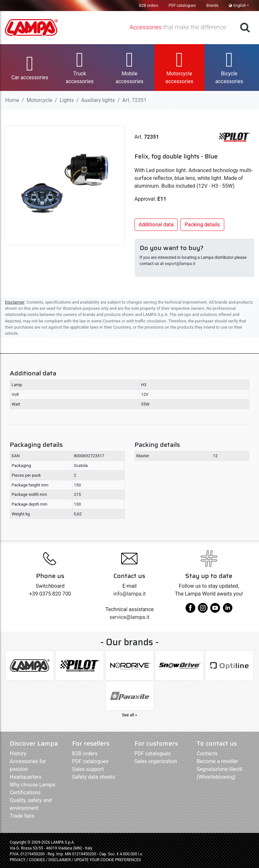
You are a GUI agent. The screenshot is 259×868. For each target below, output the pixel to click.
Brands (212, 6)
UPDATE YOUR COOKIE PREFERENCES (107, 860)
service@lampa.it (129, 617)
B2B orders (149, 6)
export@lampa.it (180, 264)
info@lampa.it (129, 594)
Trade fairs (22, 816)
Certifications (25, 793)
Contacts (207, 754)
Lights (67, 100)
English (237, 6)
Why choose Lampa (32, 785)
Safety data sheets (94, 777)
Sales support (88, 769)
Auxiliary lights (98, 100)
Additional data (156, 225)
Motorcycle (39, 100)
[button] (30, 68)
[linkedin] (227, 610)
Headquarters (26, 777)
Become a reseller (217, 761)
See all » (129, 715)
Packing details (202, 225)
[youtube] (215, 610)
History (18, 754)
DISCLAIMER (60, 860)
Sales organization (156, 761)
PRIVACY (18, 860)
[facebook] (190, 610)
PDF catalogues (182, 6)
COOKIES (37, 860)
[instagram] (203, 610)
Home (12, 100)
